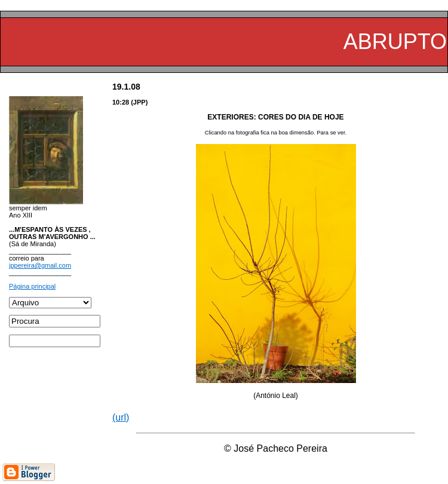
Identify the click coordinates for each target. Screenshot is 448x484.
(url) (121, 417)
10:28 (121, 102)
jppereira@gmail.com (40, 265)
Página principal (32, 286)
